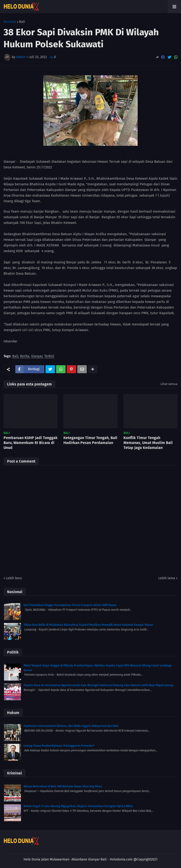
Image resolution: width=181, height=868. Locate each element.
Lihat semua (169, 384)
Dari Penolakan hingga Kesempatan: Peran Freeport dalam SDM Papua (70, 605)
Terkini (49, 356)
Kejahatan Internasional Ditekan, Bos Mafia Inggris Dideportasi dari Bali (71, 726)
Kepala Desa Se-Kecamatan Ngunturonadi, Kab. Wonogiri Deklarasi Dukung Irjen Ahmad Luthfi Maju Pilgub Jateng (98, 685)
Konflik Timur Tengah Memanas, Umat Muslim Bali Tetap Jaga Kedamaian (148, 443)
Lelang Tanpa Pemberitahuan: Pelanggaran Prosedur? (59, 746)
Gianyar (37, 356)
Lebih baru (14, 578)
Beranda (10, 22)
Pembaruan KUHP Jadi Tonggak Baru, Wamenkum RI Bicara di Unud (31, 443)
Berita (25, 356)
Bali (22, 22)
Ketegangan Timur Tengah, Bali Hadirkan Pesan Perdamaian (90, 440)
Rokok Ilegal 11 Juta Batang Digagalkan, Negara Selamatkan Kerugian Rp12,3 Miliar (78, 806)
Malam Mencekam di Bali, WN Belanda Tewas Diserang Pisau (63, 786)
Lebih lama (167, 578)
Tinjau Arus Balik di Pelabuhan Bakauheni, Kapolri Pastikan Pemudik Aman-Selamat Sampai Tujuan (88, 625)
